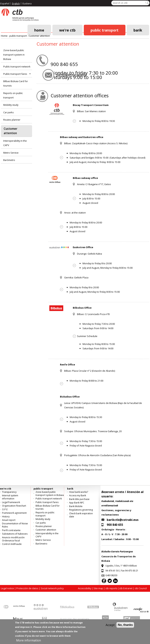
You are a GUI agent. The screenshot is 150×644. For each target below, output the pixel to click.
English (16, 3)
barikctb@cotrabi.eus (71, 75)
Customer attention (39, 36)
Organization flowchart (14, 506)
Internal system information (10, 497)
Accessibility (85, 588)
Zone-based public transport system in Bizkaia (14, 55)
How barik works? (79, 492)
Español (5, 3)
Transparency (9, 492)
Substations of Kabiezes (15, 534)
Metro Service (11, 153)
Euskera (27, 3)
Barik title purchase (79, 499)
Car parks (9, 112)
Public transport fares (15, 74)
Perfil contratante (11, 530)
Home (39, 30)
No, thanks (125, 627)
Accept (110, 628)
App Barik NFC (77, 503)
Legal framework (11, 502)
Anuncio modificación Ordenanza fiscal (13, 539)
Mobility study (11, 105)
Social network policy (52, 588)
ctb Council (141, 588)
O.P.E (5, 509)
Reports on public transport (13, 95)
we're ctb (67, 30)
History (6, 517)
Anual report (9, 520)
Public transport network (17, 67)
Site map (98, 588)
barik (138, 30)
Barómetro (9, 160)
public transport (105, 30)
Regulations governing (81, 510)
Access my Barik (78, 495)
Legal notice (7, 588)
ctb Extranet (126, 588)
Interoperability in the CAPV (15, 143)
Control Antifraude (12, 544)
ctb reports (111, 588)
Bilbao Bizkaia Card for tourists (16, 83)
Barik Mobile (76, 506)
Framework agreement (14, 513)
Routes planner (12, 120)
